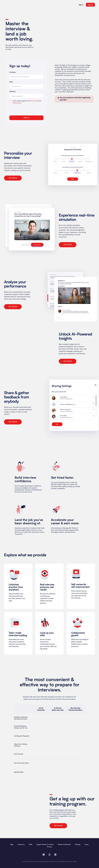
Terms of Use (34, 101)
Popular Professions (64, 844)
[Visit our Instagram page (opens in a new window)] (49, 855)
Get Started (13, 178)
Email (11, 82)
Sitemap (78, 844)
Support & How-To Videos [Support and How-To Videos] (45, 844)
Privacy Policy (17, 103)
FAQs (31, 844)
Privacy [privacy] (49, 847)
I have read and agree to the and (27, 102)
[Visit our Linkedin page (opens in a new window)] (55, 855)
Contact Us (21, 844)
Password (12, 92)
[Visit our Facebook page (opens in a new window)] (44, 855)
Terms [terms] (87, 844)
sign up (90, 5)
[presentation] (21, 109)
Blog (12, 844)
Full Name (13, 72)
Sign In (81, 5)
